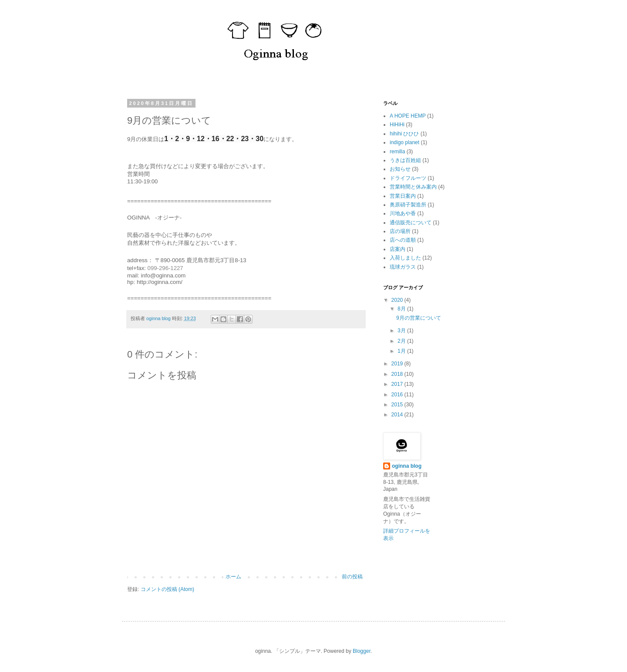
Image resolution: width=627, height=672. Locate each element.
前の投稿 (352, 577)
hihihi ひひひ (404, 134)
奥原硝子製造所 (408, 205)
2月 (402, 341)
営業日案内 (403, 196)
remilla (397, 152)
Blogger (362, 651)
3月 (402, 331)
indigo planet (405, 142)
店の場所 (400, 231)
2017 (398, 384)
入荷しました (405, 258)
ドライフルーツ (408, 178)
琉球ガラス (403, 267)
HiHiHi (397, 125)
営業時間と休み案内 (413, 187)
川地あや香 (403, 213)
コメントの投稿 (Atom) (167, 589)
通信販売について (411, 223)
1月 (402, 351)
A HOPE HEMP (408, 116)
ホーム (233, 577)
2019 (398, 364)
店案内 (398, 249)
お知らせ (400, 169)
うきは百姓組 (405, 160)
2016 (398, 395)
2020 (398, 300)
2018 (398, 374)
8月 (402, 309)
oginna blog (407, 466)
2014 (398, 415)
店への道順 (403, 240)
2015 (398, 405)
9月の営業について (419, 318)
